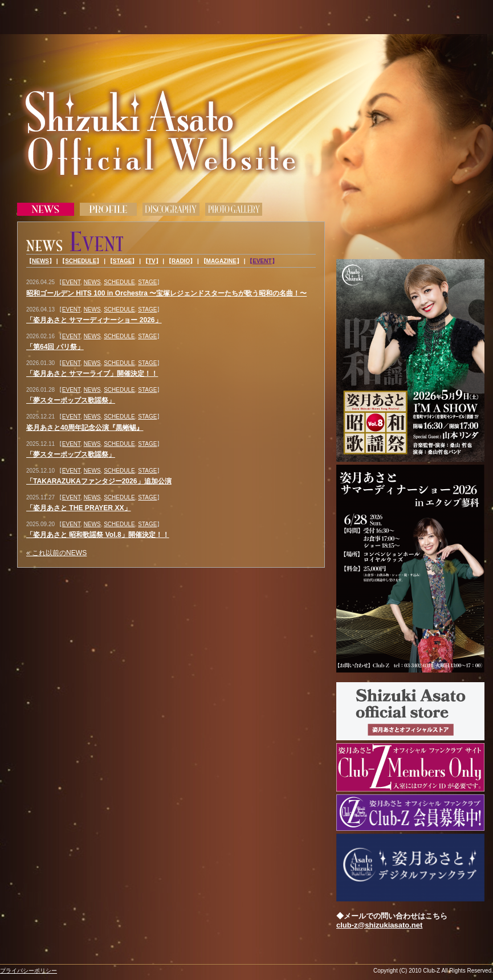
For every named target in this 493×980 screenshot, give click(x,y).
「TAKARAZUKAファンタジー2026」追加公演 (99, 481)
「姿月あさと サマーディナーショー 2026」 (94, 320)
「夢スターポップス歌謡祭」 (71, 400)
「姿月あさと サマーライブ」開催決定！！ (92, 374)
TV (152, 261)
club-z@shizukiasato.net (379, 925)
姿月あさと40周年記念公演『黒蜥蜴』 (85, 428)
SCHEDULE (81, 261)
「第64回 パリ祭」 (55, 347)
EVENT (262, 261)
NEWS (40, 261)
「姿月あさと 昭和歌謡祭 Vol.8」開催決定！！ (98, 535)
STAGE (123, 261)
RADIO (181, 261)
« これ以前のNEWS (56, 553)
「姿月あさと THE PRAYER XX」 (79, 508)
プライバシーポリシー (28, 971)
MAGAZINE (221, 261)
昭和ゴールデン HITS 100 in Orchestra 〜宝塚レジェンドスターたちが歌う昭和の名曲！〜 (166, 293)
